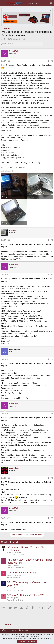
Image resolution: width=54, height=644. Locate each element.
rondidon (10, 588)
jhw (8, 598)
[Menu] (4, 3)
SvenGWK (8, 39)
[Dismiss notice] (50, 11)
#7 (52, 518)
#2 (52, 240)
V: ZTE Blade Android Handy (22, 573)
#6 (52, 478)
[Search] (51, 3)
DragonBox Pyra (9, 630)
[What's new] (46, 3)
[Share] (48, 61)
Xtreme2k (10, 575)
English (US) (25, 630)
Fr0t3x (9, 565)
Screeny (10, 552)
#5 (52, 414)
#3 (52, 275)
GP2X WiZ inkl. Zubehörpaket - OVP (26, 595)
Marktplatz (17, 552)
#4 (52, 359)
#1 (52, 61)
